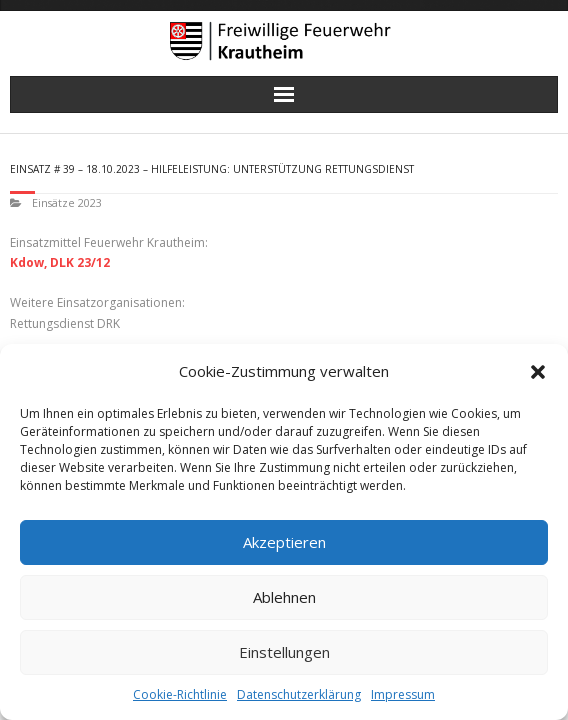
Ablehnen (284, 597)
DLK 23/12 (80, 262)
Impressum (403, 694)
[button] (538, 372)
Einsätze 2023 (67, 202)
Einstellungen (284, 652)
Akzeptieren (284, 542)
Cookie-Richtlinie (180, 694)
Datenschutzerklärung (299, 694)
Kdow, (28, 262)
